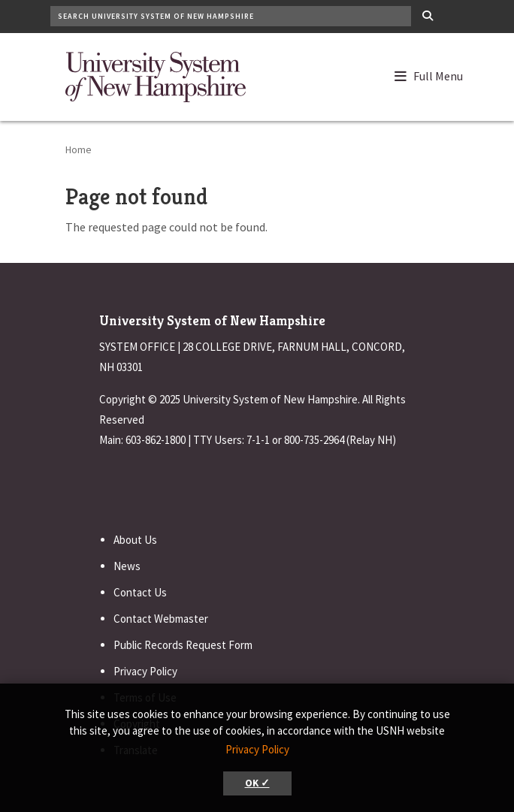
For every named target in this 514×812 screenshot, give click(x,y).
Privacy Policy (145, 671)
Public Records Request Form (183, 645)
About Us (135, 540)
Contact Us (140, 592)
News (127, 566)
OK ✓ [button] (257, 783)
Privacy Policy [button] (257, 749)
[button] (436, 73)
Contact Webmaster (161, 619)
